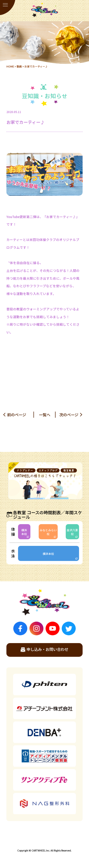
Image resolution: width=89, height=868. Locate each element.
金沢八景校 (72, 532)
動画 (19, 66)
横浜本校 (24, 532)
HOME (10, 66)
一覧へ (45, 415)
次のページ (69, 415)
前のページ (17, 415)
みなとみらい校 (48, 532)
